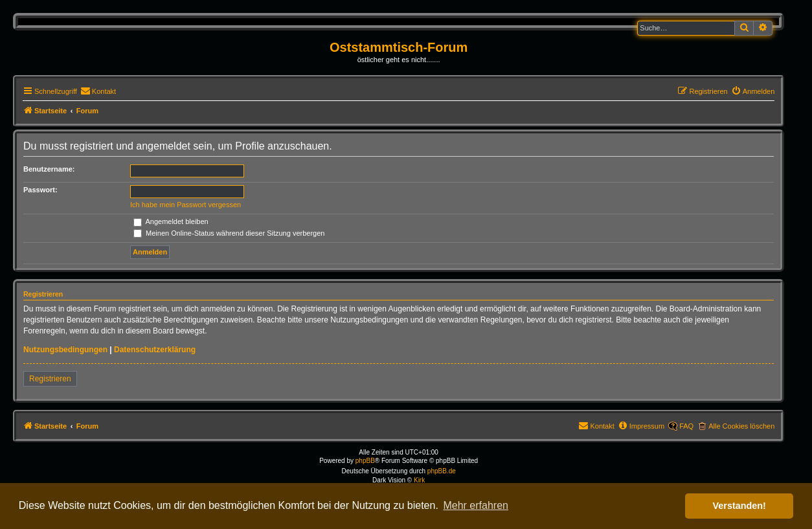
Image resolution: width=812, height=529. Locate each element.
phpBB (365, 461)
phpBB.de (442, 471)
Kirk (419, 480)
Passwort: (40, 190)
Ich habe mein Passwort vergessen (186, 205)
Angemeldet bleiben (171, 221)
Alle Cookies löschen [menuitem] (741, 426)
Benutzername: (49, 169)
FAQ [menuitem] (686, 426)
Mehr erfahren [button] (476, 505)
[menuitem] (98, 91)
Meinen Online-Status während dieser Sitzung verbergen (229, 233)
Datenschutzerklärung (155, 350)
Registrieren (50, 379)
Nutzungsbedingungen (65, 350)
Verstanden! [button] (739, 506)
